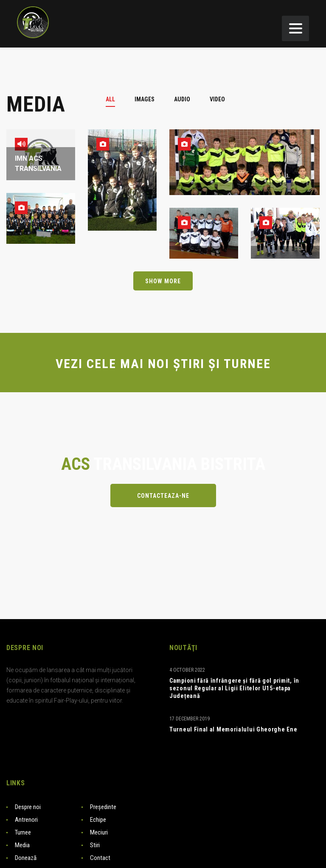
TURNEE (247, 364)
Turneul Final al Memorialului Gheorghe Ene (233, 729)
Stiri (95, 845)
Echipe (98, 820)
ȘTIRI (189, 364)
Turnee (23, 832)
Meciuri (99, 832)
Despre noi (28, 807)
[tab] (115, 99)
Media (22, 845)
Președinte (103, 807)
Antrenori (26, 820)
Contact (100, 858)
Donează (26, 858)
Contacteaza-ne (163, 496)
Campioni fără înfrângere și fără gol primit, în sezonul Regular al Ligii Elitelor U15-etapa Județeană (234, 688)
